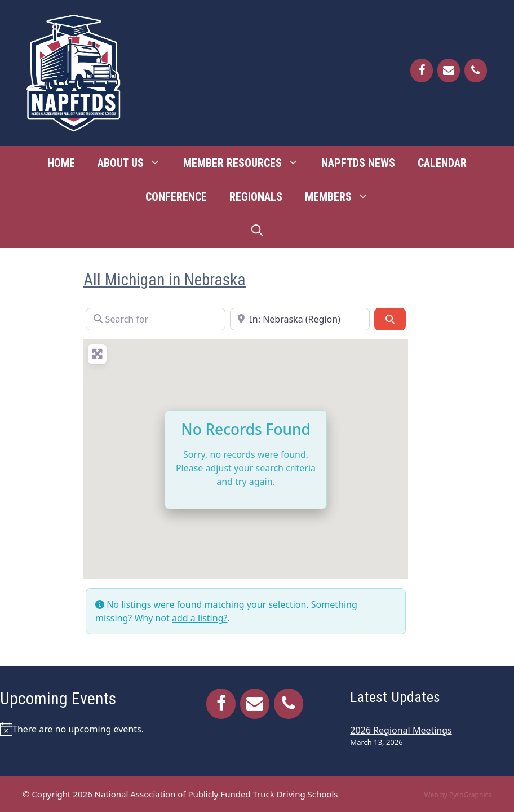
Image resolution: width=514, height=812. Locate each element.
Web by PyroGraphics (458, 795)
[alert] (82, 729)
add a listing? (200, 618)
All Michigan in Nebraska (165, 280)
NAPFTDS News (358, 163)
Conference (176, 197)
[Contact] (449, 70)
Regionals (256, 197)
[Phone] (476, 70)
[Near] (300, 319)
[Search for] (156, 319)
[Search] (390, 319)
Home (61, 163)
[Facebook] (422, 70)
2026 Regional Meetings (401, 730)
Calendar (442, 163)
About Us (135, 163)
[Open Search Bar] (257, 231)
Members (342, 197)
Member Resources (247, 163)
